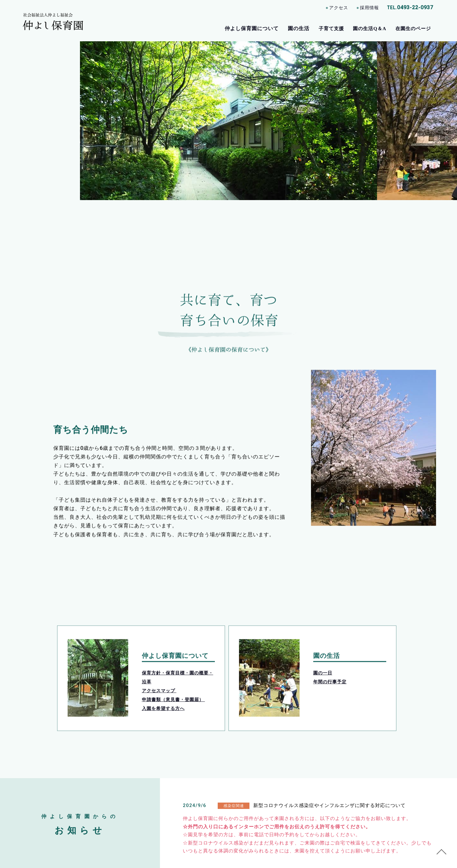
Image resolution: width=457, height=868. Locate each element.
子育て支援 (321, 29)
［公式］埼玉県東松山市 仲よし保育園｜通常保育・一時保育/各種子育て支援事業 (53, 22)
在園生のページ (411, 29)
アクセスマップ (159, 703)
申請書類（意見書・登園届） (173, 712)
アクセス (339, 8)
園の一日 (323, 685)
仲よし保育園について (237, 29)
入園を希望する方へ (163, 721)
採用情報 (369, 8)
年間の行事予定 (330, 694)
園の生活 (286, 29)
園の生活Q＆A (363, 29)
